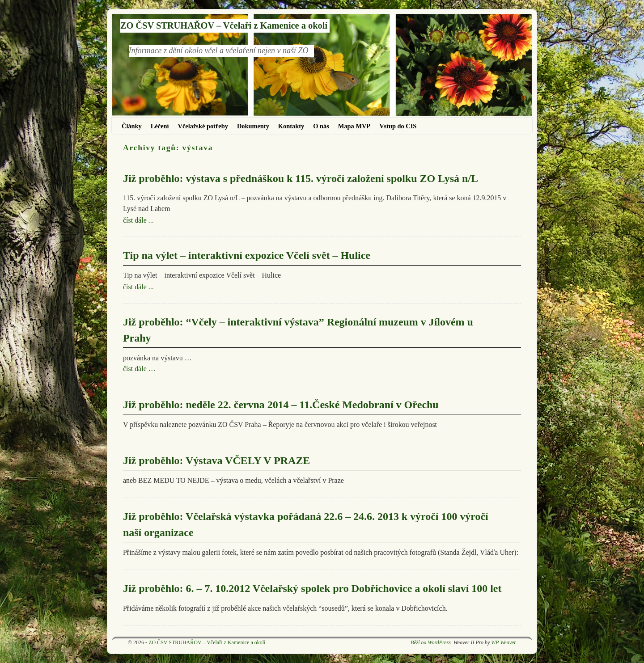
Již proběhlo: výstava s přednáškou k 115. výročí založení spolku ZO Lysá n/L (301, 178)
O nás (321, 126)
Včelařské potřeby (203, 126)
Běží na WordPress (431, 642)
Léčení (160, 126)
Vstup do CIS (398, 126)
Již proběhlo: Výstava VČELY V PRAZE (216, 460)
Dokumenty (253, 126)
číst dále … (139, 369)
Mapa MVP (354, 126)
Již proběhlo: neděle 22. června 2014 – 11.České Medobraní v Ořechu (281, 405)
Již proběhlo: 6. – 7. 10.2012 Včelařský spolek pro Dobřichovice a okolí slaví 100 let (312, 588)
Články (132, 126)
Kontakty (291, 126)
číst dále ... (138, 220)
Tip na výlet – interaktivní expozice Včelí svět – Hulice (247, 255)
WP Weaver (504, 642)
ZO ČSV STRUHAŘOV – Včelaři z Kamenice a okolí (224, 25)
